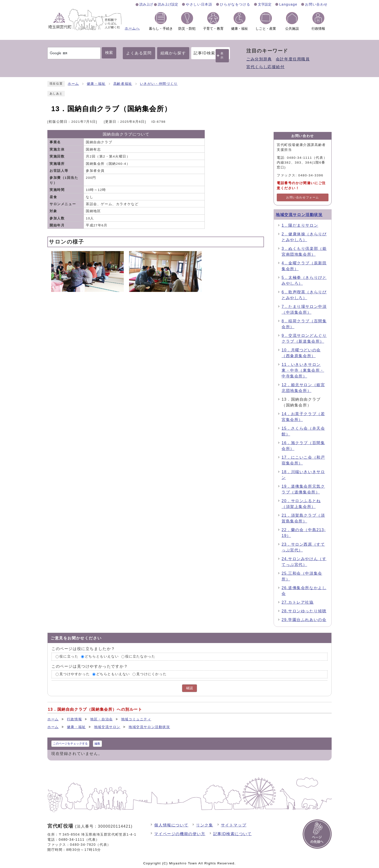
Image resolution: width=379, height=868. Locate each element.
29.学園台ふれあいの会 (304, 620)
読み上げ (146, 4)
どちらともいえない (102, 657)
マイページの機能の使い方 (180, 834)
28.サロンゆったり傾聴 (304, 611)
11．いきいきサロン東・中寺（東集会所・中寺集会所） (303, 370)
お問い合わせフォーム (303, 197)
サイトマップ (234, 825)
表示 (222, 55)
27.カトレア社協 (298, 602)
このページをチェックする (70, 744)
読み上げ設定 (168, 4)
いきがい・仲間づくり (159, 84)
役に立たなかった (140, 657)
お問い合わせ (316, 4)
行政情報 (74, 719)
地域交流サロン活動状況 (299, 215)
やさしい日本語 (199, 4)
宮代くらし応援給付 (265, 67)
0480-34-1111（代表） (79, 839)
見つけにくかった (151, 674)
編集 (97, 744)
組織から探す (173, 53)
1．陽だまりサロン (300, 225)
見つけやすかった (75, 674)
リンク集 (204, 825)
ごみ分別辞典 (259, 59)
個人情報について (171, 825)
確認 (189, 688)
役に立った (69, 657)
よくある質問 (139, 53)
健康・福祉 (96, 84)
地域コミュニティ (136, 719)
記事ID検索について (233, 834)
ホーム (73, 84)
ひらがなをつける (235, 4)
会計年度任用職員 (293, 59)
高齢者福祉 (123, 84)
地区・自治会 (102, 719)
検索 (109, 53)
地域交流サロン (107, 727)
